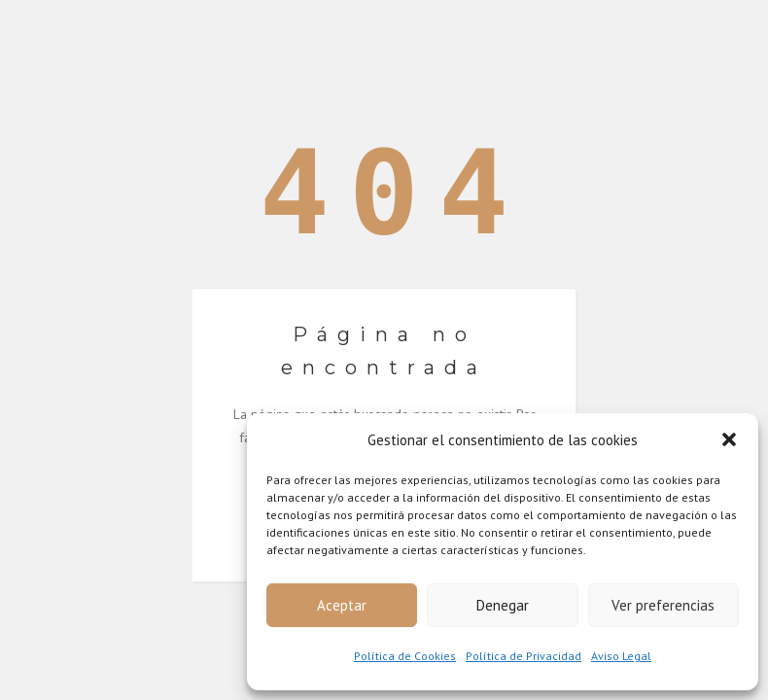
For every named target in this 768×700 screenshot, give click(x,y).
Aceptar (342, 605)
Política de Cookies (405, 656)
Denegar (503, 605)
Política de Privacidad (524, 656)
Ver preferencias (663, 605)
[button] (729, 439)
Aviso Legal (621, 656)
